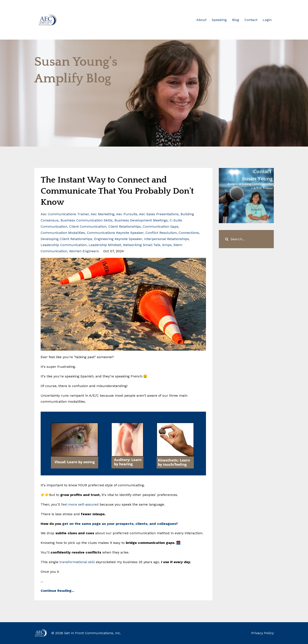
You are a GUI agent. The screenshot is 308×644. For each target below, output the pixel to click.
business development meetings (141, 220)
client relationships (124, 226)
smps (167, 245)
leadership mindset (105, 245)
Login (267, 20)
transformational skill (77, 562)
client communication (88, 226)
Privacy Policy (263, 633)
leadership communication (64, 245)
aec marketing (103, 214)
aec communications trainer (65, 214)
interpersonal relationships (166, 239)
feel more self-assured (80, 504)
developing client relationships (66, 239)
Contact (251, 20)
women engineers (84, 251)
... (123, 496)
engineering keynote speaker (118, 239)
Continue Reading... (57, 591)
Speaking (219, 20)
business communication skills (87, 220)
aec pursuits (127, 214)
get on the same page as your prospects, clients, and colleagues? (120, 524)
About (201, 20)
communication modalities (63, 233)
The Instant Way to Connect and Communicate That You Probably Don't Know (117, 191)
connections (189, 233)
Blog (236, 20)
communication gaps (161, 226)
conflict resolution (161, 233)
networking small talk (142, 245)
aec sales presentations (159, 214)
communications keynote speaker (115, 233)
